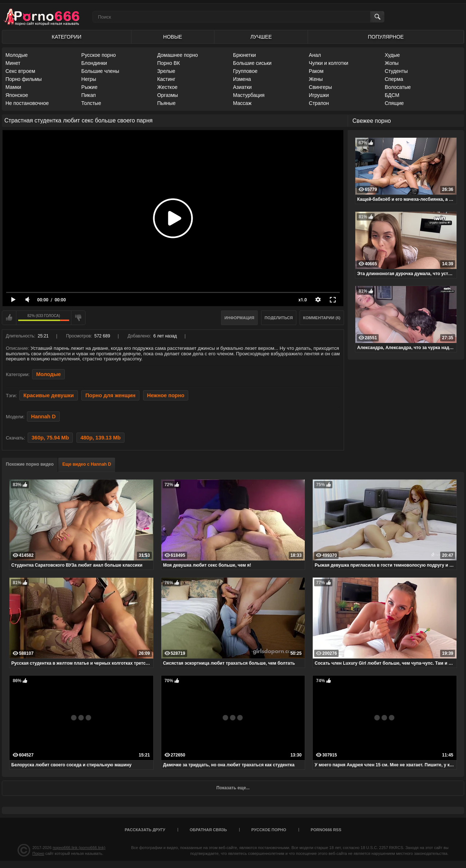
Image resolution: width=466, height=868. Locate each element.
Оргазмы (168, 95)
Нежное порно (166, 395)
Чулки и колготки (328, 63)
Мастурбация (249, 95)
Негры (89, 79)
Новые (173, 37)
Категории (66, 37)
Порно (38, 853)
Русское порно (98, 55)
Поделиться (279, 318)
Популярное (386, 37)
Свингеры (320, 87)
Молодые (17, 55)
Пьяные (167, 103)
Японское (17, 95)
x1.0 (303, 300)
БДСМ (392, 95)
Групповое (245, 71)
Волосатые (398, 87)
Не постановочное (27, 103)
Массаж (242, 103)
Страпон (319, 103)
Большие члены (100, 71)
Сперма (394, 79)
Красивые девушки (48, 395)
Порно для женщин (110, 395)
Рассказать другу (145, 830)
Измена (242, 79)
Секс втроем (20, 71)
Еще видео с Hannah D (87, 464)
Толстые (91, 103)
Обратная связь (208, 830)
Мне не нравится (78, 318)
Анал (315, 55)
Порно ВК (169, 63)
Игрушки (319, 95)
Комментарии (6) (322, 318)
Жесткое (167, 87)
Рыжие (89, 87)
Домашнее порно (178, 55)
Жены (316, 79)
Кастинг (166, 79)
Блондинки (94, 63)
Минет (13, 63)
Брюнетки (244, 55)
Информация (240, 318)
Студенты (396, 71)
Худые (392, 55)
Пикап (88, 95)
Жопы (392, 63)
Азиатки (242, 87)
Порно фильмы (24, 79)
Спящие (394, 103)
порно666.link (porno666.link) (79, 848)
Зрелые (166, 71)
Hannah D (43, 417)
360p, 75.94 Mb (50, 438)
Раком (316, 71)
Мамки (13, 87)
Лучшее (261, 37)
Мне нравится (9, 318)
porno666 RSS (326, 830)
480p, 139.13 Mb (101, 438)
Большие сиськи (252, 63)
